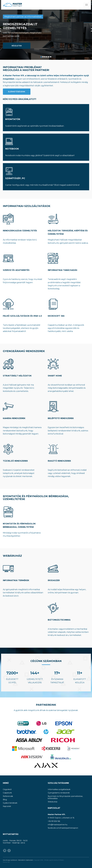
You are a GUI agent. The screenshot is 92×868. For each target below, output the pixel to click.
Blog (5, 800)
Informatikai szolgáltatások (59, 789)
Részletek (17, 46)
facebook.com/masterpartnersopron (63, 828)
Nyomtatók (13, 119)
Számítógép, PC (15, 178)
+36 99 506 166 (54, 821)
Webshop (5, 851)
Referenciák (8, 796)
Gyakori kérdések (10, 803)
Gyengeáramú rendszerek (59, 793)
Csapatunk (7, 793)
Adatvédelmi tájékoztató (25, 860)
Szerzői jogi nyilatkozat (10, 860)
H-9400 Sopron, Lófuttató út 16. (61, 818)
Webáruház (53, 802)
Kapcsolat (7, 806)
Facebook (9, 851)
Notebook (12, 149)
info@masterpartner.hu (58, 825)
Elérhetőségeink (17, 92)
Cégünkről (7, 789)
